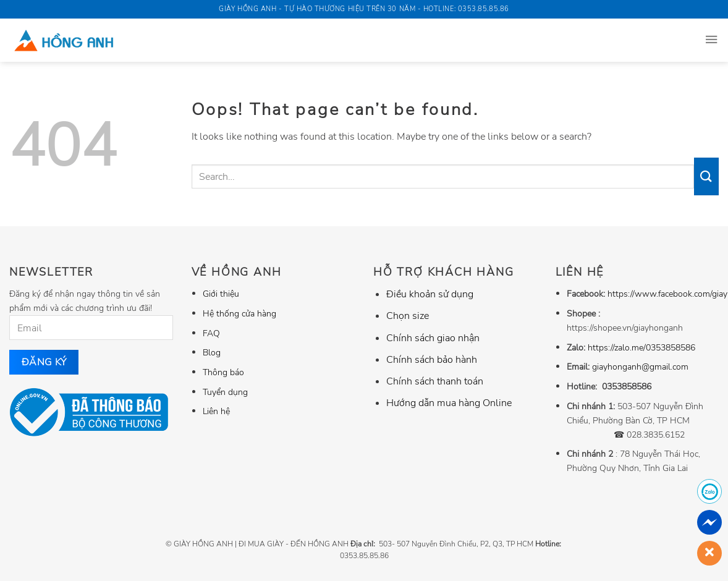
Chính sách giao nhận (433, 338)
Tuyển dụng (225, 392)
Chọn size (408, 316)
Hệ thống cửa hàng (239, 313)
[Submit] (706, 176)
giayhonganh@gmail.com (640, 367)
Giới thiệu (221, 294)
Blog (212, 352)
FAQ (211, 333)
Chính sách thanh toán (435, 381)
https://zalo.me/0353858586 (641, 347)
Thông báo (223, 372)
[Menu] (711, 40)
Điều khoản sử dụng (430, 294)
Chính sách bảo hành (432, 360)
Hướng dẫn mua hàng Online (449, 403)
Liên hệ (216, 411)
